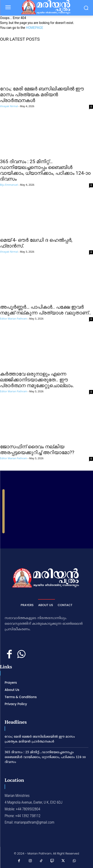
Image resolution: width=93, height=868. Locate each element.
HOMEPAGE (35, 28)
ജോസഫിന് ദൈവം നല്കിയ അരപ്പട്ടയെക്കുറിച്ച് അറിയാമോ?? (37, 450)
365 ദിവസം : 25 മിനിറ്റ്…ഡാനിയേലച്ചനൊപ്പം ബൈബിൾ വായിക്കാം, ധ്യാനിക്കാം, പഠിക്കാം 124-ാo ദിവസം (45, 170)
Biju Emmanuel (9, 185)
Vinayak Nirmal (9, 106)
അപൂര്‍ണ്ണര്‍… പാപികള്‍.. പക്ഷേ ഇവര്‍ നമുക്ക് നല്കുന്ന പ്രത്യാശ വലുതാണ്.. (46, 310)
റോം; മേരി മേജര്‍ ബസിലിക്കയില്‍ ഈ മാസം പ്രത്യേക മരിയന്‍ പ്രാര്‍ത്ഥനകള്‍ (42, 95)
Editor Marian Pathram (14, 318)
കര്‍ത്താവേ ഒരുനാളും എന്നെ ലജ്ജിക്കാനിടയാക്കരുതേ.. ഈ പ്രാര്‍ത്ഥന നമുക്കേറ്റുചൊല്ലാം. (37, 380)
